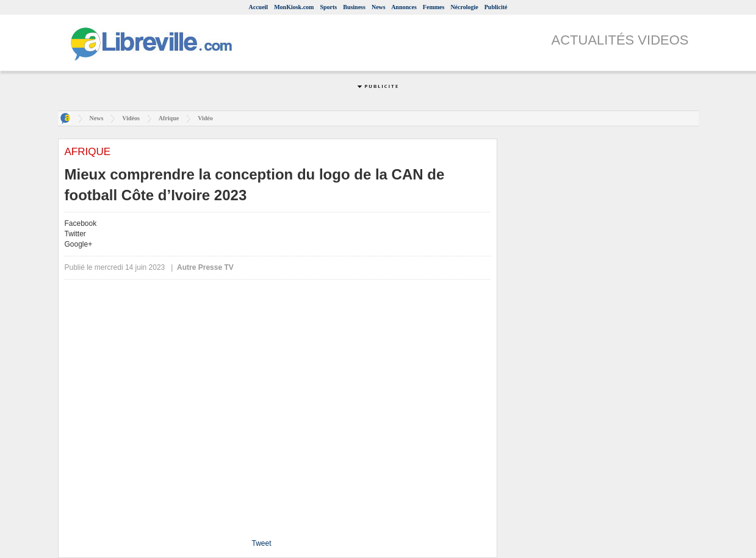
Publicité (496, 7)
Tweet (261, 543)
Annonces (404, 7)
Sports (328, 7)
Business (354, 7)
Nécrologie (464, 7)
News (379, 7)
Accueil (258, 7)
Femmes (434, 7)
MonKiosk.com (294, 7)
